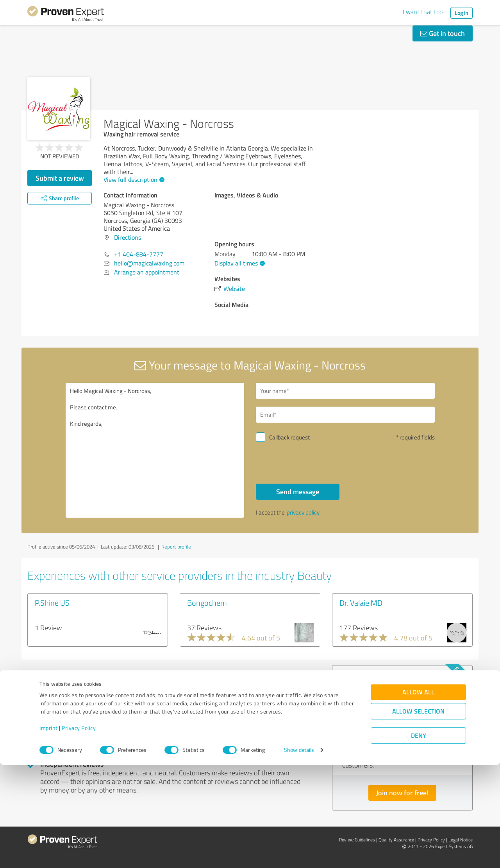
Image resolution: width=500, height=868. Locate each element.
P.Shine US (52, 603)
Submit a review (60, 178)
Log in (462, 13)
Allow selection (418, 815)
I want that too (423, 12)
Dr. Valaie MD (361, 603)
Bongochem (207, 603)
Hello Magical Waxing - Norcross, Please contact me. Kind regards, (155, 450)
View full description (133, 179)
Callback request (289, 437)
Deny (419, 839)
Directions (128, 237)
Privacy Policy (79, 831)
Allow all (418, 795)
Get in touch (443, 33)
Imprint (49, 831)
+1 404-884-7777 (139, 254)
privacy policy (303, 512)
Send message (298, 491)
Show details (299, 853)
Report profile (176, 547)
